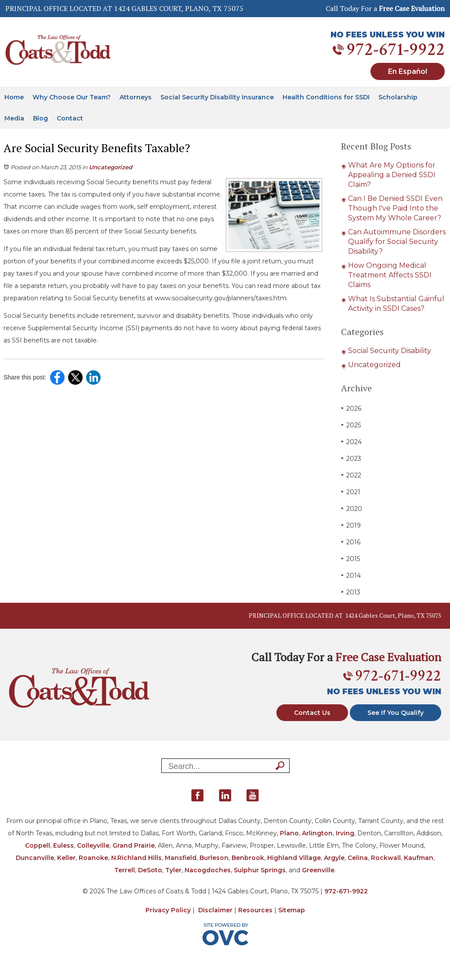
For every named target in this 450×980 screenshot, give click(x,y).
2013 (351, 592)
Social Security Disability (390, 351)
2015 (350, 559)
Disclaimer (215, 910)
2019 (351, 525)
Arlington (317, 833)
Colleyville (93, 845)
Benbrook (248, 858)
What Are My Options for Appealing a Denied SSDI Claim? (392, 175)
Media (14, 118)
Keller (66, 858)
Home (14, 97)
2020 (352, 508)
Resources (255, 910)
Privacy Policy (168, 910)
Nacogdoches (208, 870)
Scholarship (398, 97)
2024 (351, 442)
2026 (351, 408)
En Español (408, 71)
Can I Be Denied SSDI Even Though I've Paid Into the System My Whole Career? (395, 208)
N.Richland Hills (136, 858)
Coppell (38, 845)
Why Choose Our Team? (72, 97)
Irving (345, 833)
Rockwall (386, 858)
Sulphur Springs (260, 870)
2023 (351, 458)
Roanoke (93, 858)
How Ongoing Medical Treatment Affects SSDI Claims (390, 275)
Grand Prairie (134, 845)
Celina (358, 858)
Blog (40, 118)
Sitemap (292, 910)
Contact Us (312, 713)
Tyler (173, 870)
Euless (64, 845)
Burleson (214, 858)
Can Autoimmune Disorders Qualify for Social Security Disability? (397, 242)
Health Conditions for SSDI (326, 97)
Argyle (334, 858)
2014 (351, 575)
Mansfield (181, 858)
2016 (351, 542)
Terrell (125, 870)
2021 (351, 492)
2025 (351, 425)
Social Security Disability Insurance (217, 97)
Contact (70, 118)
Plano (289, 833)
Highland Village (294, 858)
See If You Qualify (396, 713)
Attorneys (136, 97)
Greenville (318, 870)
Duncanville (35, 858)
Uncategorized (111, 167)
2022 (351, 475)
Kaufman (419, 858)
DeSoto (150, 870)
